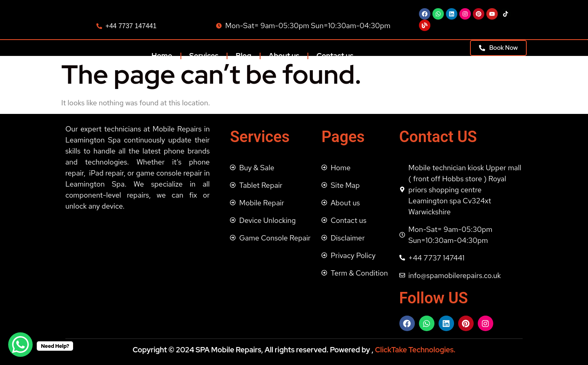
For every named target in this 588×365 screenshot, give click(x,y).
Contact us (335, 56)
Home (162, 56)
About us (284, 56)
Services (204, 56)
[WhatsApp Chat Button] (20, 345)
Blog (243, 56)
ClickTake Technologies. (414, 350)
